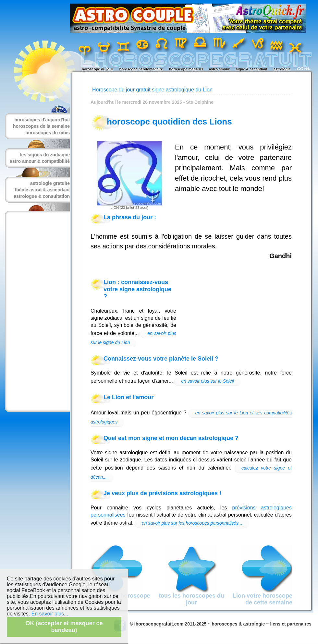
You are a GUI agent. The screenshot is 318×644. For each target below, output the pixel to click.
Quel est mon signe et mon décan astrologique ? (171, 438)
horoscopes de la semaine (41, 126)
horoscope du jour (98, 69)
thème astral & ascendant (42, 190)
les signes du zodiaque (45, 155)
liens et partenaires (291, 624)
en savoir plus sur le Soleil (208, 381)
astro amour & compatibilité (40, 161)
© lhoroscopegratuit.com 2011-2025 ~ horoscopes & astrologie (197, 624)
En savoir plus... (50, 614)
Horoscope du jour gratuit (121, 90)
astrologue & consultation (42, 196)
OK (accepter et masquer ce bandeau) (64, 627)
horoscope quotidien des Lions (169, 122)
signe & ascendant (252, 69)
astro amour (219, 69)
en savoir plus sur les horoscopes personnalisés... (192, 523)
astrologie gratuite (50, 183)
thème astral (118, 523)
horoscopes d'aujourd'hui (42, 120)
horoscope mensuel (186, 69)
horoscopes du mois (48, 133)
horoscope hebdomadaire (141, 69)
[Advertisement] (36, 311)
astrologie (282, 69)
